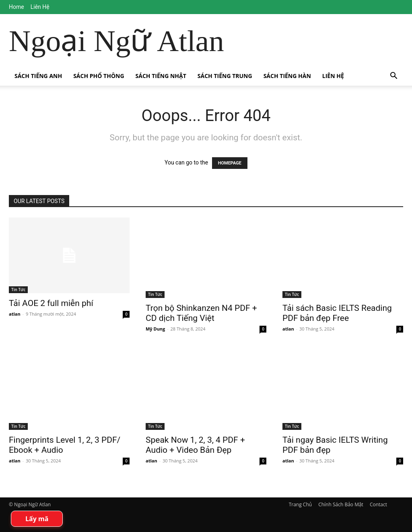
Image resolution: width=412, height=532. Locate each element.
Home (16, 7)
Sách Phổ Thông (99, 76)
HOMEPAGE (230, 163)
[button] (393, 77)
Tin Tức (18, 290)
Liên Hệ (40, 7)
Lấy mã (37, 519)
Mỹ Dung (155, 329)
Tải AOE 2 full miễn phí (51, 303)
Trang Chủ (300, 504)
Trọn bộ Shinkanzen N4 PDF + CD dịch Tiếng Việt (201, 313)
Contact (378, 504)
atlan (15, 314)
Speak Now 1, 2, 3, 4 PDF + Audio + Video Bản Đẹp (195, 445)
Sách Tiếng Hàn (287, 76)
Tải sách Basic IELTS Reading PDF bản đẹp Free (337, 313)
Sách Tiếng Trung (225, 76)
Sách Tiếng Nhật (161, 76)
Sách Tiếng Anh (38, 76)
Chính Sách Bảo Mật (341, 504)
